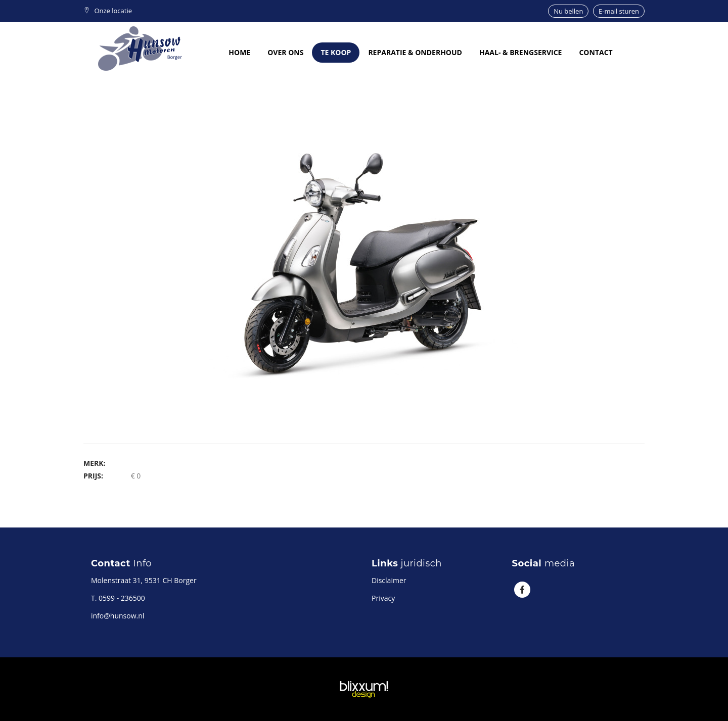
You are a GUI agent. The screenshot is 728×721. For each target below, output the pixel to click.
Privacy (383, 598)
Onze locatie (108, 11)
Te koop (336, 52)
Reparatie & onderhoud (415, 52)
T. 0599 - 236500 (118, 598)
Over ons (285, 52)
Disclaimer (389, 580)
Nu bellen (568, 11)
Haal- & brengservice (521, 52)
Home (239, 52)
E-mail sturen (619, 11)
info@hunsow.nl (118, 616)
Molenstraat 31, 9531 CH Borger (144, 580)
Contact (596, 52)
